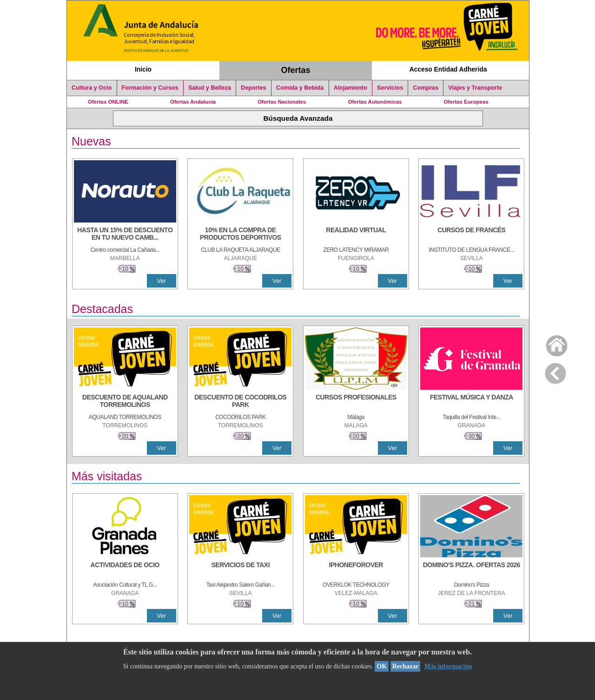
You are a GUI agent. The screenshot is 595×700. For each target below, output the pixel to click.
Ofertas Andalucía (193, 102)
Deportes (254, 88)
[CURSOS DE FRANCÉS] (471, 235)
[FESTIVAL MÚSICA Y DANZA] (471, 402)
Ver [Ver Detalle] (162, 281)
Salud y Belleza (210, 88)
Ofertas (296, 70)
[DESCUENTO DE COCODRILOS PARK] (240, 402)
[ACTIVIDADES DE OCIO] (125, 569)
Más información (448, 666)
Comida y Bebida (300, 88)
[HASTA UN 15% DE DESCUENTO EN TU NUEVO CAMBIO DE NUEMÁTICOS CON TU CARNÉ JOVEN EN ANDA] (125, 235)
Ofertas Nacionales (282, 102)
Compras (426, 88)
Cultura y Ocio (92, 88)
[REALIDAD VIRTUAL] (356, 235)
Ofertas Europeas (466, 102)
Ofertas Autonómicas (375, 102)
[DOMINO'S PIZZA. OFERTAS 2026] (471, 569)
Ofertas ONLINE (108, 102)
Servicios (390, 88)
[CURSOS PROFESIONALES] (356, 402)
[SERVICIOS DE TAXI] (240, 569)
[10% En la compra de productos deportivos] (240, 235)
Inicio (143, 69)
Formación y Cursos (150, 88)
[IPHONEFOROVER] (356, 569)
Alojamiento (350, 88)
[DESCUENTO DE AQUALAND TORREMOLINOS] (125, 402)
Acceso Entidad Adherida (448, 69)
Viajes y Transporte (475, 88)
